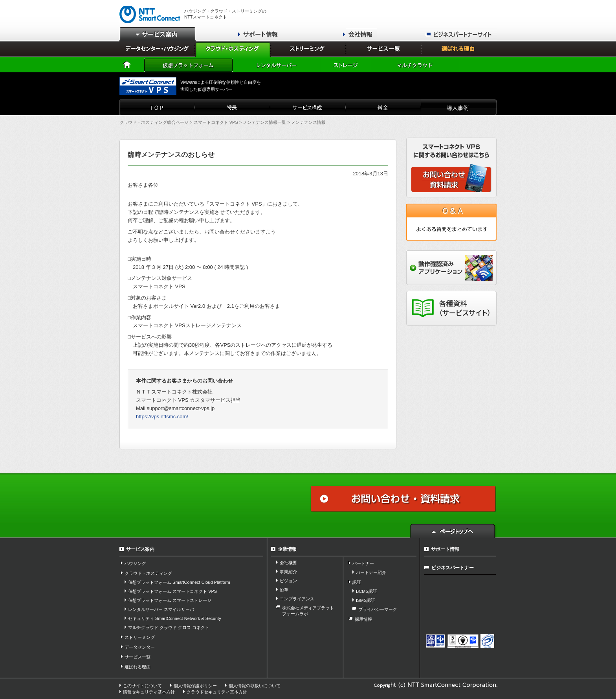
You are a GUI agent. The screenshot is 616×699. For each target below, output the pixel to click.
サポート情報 (445, 549)
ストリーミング (140, 637)
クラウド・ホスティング (148, 573)
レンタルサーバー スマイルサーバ (161, 609)
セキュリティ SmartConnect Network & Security (175, 618)
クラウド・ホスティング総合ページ (154, 122)
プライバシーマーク (378, 609)
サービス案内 (140, 549)
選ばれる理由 (137, 667)
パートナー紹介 (371, 572)
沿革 (284, 590)
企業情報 (287, 549)
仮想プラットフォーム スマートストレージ (170, 600)
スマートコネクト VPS (216, 122)
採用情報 (363, 619)
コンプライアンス (297, 599)
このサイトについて (142, 686)
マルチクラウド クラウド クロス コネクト (169, 627)
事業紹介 (288, 572)
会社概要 (288, 563)
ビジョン (288, 581)
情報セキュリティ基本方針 (149, 692)
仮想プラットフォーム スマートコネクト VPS (172, 591)
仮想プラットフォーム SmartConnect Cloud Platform (179, 582)
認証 (357, 582)
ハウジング (135, 563)
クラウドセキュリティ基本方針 (217, 692)
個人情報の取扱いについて (255, 686)
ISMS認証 (366, 600)
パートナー (363, 563)
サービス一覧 (137, 657)
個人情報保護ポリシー (195, 686)
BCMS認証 (367, 591)
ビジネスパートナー (453, 568)
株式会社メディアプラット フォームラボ (308, 611)
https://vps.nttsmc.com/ (162, 417)
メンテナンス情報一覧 (264, 122)
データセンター (140, 647)
